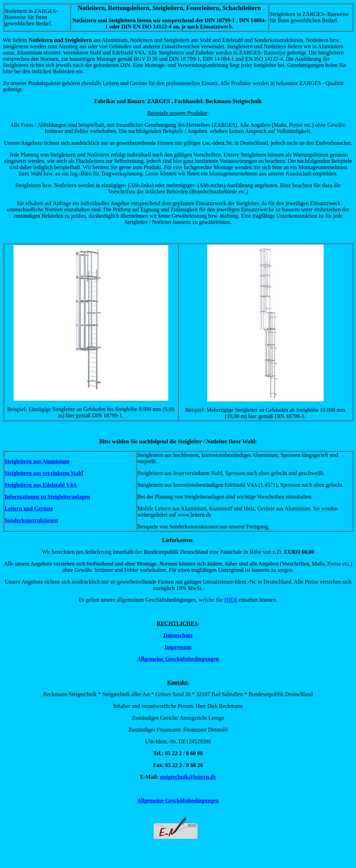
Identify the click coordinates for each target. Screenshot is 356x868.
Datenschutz (178, 635)
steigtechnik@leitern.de (188, 777)
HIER (231, 600)
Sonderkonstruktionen (31, 520)
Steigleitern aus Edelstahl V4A (41, 485)
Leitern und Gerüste (29, 508)
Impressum (178, 647)
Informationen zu (26, 497)
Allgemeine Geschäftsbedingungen (178, 659)
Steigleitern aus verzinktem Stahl (44, 473)
